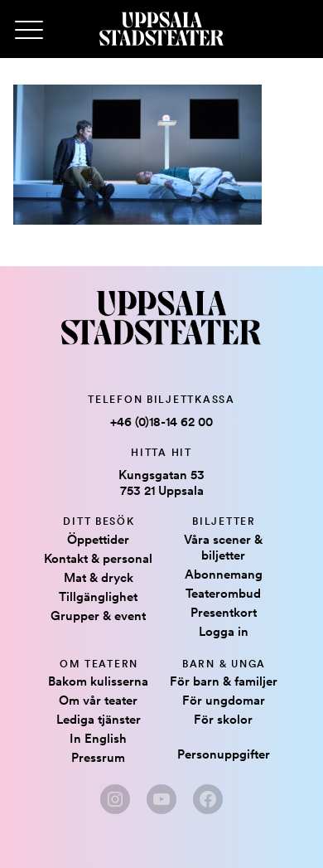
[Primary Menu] (29, 31)
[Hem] (161, 29)
